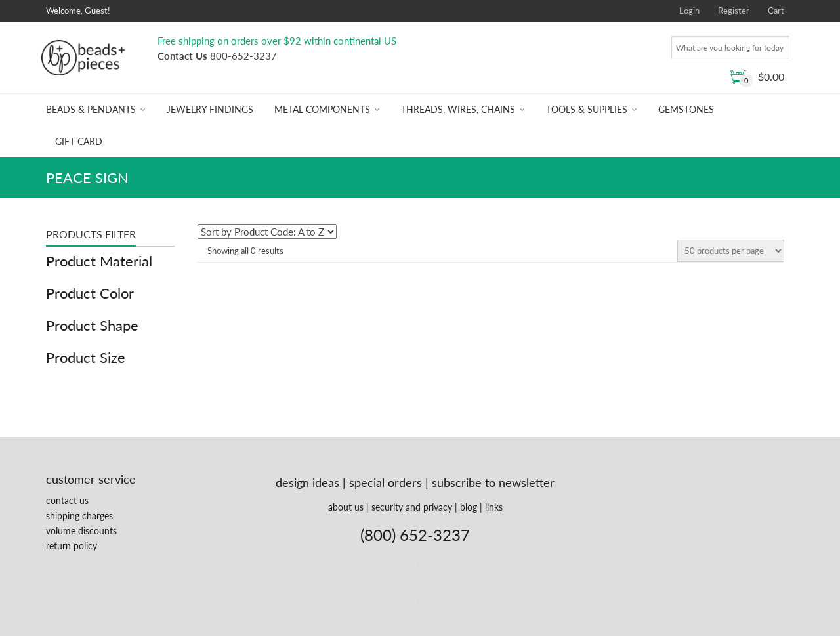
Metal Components (322, 109)
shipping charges (79, 516)
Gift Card (79, 141)
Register (734, 11)
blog (469, 507)
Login (689, 11)
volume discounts (81, 531)
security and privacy (412, 507)
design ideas (307, 482)
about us (346, 507)
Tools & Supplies (587, 109)
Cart (776, 11)
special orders (386, 482)
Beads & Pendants (91, 109)
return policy (72, 546)
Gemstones (686, 109)
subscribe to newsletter (493, 482)
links (494, 507)
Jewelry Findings (210, 109)
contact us (67, 500)
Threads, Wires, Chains (458, 109)
